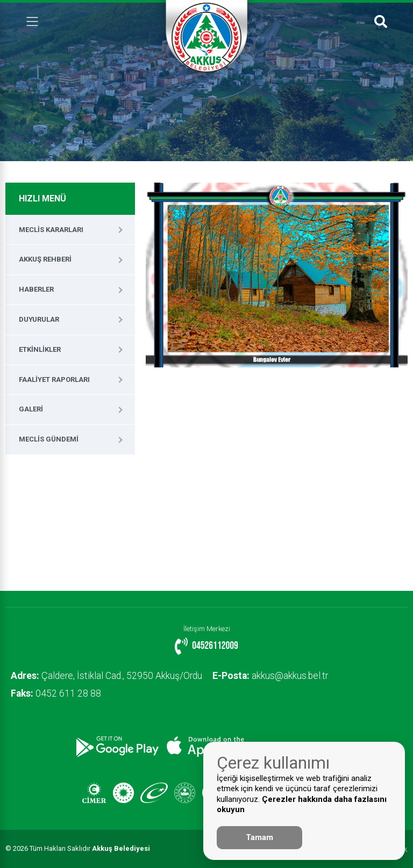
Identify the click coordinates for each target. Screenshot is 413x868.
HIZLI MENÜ (42, 198)
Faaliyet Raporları (54, 379)
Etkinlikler (40, 349)
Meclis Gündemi (49, 439)
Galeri (31, 409)
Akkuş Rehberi (45, 259)
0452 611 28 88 (56, 693)
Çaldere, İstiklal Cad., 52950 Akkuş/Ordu (106, 676)
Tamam (259, 837)
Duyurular (39, 319)
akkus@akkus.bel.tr (271, 676)
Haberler (36, 289)
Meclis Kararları (51, 230)
